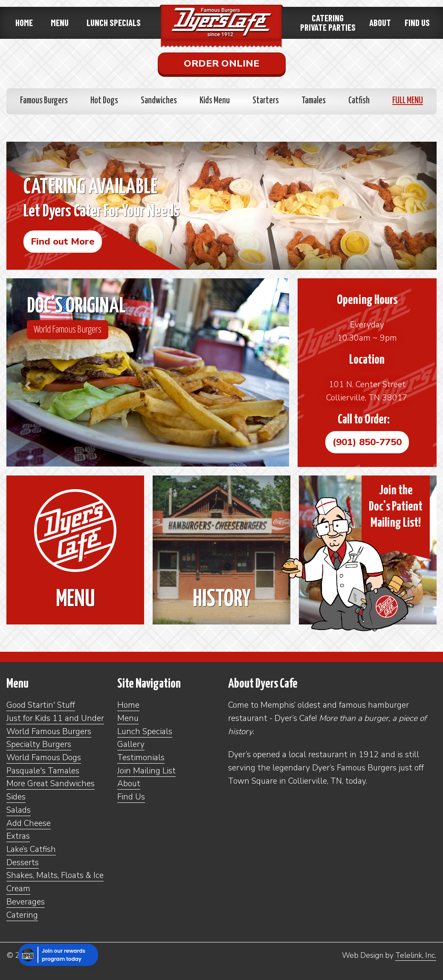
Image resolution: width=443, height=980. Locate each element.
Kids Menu (215, 101)
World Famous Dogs (44, 758)
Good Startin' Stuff (41, 705)
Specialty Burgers (39, 744)
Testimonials (141, 758)
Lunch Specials (114, 22)
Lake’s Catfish (31, 849)
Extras (18, 836)
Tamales (314, 101)
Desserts (23, 863)
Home (24, 22)
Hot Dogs (104, 101)
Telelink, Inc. (416, 955)
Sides (16, 797)
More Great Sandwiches (51, 784)
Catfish (359, 101)
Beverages (26, 902)
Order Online (221, 63)
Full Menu (408, 101)
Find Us (417, 22)
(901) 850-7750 (367, 442)
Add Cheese (29, 823)
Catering (22, 915)
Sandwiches (159, 101)
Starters (266, 101)
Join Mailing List (146, 771)
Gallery (131, 744)
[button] (28, 386)
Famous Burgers (44, 101)
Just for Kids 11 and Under (55, 718)
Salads (19, 810)
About (380, 22)
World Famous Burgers (68, 330)
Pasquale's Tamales (43, 771)
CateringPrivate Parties (328, 22)
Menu (60, 22)
